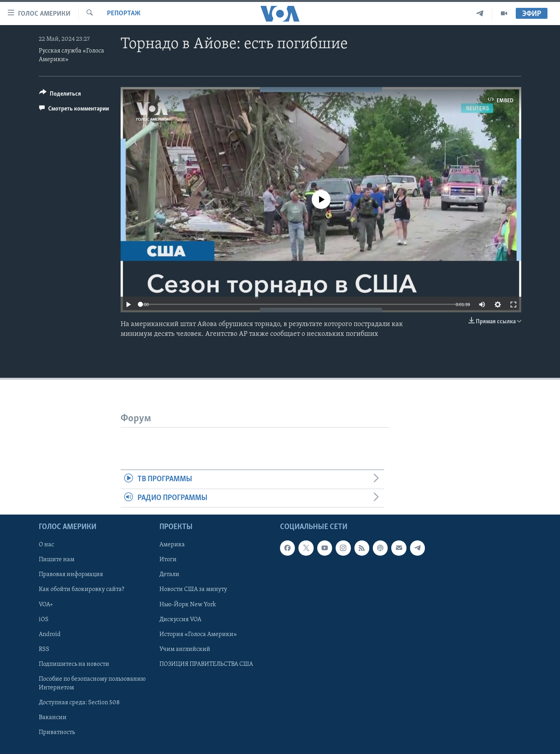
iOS (44, 620)
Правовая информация (71, 575)
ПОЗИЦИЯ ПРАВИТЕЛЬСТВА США (206, 664)
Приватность (57, 732)
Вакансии (53, 718)
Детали (169, 575)
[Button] (60, 95)
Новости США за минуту (193, 589)
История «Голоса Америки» (198, 634)
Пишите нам (57, 560)
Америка (172, 545)
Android (50, 634)
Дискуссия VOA (180, 620)
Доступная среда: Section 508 (79, 703)
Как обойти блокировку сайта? (81, 589)
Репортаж (124, 14)
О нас (46, 545)
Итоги (168, 560)
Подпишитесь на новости (74, 664)
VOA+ (46, 605)
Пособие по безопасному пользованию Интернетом (92, 683)
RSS (44, 649)
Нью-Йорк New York (188, 605)
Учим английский (185, 649)
